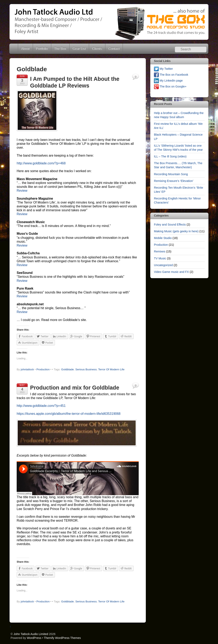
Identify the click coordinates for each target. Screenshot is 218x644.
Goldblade (68, 369)
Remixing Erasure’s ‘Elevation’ (174, 181)
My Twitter (163, 69)
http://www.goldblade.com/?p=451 (41, 406)
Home (14, 49)
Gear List (79, 49)
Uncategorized (163, 265)
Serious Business (86, 369)
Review (22, 191)
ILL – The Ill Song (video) (170, 156)
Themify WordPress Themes (62, 638)
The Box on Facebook (171, 75)
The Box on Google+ (170, 86)
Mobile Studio (163, 238)
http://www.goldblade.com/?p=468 (41, 163)
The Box (60, 49)
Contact (114, 49)
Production (43, 369)
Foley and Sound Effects (170, 225)
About (25, 49)
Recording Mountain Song (171, 174)
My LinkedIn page (168, 81)
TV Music (160, 258)
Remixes (160, 251)
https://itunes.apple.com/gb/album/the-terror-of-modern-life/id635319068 (69, 414)
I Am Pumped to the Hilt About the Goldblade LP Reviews (75, 82)
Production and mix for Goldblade (75, 388)
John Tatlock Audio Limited (31, 634)
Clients (97, 49)
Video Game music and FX (171, 272)
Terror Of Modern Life (111, 369)
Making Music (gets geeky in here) (176, 231)
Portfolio (42, 49)
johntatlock (27, 369)
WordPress (34, 638)
